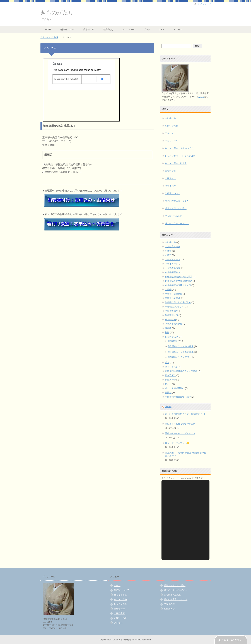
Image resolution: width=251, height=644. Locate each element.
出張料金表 (170, 171)
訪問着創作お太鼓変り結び (178, 397)
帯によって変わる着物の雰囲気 (180, 424)
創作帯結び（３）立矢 (178, 357)
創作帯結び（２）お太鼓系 (181, 352)
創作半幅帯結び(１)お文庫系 (179, 281)
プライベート (172, 264)
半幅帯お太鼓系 (173, 298)
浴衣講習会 (170, 375)
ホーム (117, 585)
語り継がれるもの (174, 216)
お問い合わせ (172, 126)
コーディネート (173, 259)
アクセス (178, 30)
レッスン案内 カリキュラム (179, 148)
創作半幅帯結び (173, 272)
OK (103, 79)
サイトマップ (204, 4)
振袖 (167, 332)
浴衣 (167, 363)
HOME (48, 30)
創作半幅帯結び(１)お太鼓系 (179, 277)
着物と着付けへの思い (176, 208)
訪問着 (168, 393)
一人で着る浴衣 (173, 268)
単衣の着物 (170, 320)
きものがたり (57, 12)
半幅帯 (168, 290)
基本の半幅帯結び (174, 324)
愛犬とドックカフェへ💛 (177, 443)
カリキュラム (120, 595)
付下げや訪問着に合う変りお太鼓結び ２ (185, 414)
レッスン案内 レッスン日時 (180, 156)
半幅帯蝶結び (172, 311)
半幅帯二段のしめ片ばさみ (178, 302)
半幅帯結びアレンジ (175, 307)
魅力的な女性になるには (177, 223)
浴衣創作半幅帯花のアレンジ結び (181, 371)
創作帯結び (173, 341)
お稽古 (168, 255)
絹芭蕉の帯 (170, 380)
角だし (168, 384)
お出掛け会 (170, 118)
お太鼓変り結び (173, 247)
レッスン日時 (120, 599)
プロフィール (129, 30)
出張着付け (108, 30)
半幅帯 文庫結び (174, 294)
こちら (201, 97)
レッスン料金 (120, 604)
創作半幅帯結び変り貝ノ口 (178, 285)
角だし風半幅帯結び (175, 388)
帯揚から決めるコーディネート (180, 433)
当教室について (67, 30)
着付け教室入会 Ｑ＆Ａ (177, 201)
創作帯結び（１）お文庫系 (181, 346)
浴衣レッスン (172, 367)
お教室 (168, 251)
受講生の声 (89, 30)
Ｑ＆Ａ (162, 30)
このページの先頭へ (231, 640)
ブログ (147, 30)
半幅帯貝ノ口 (172, 315)
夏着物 (168, 328)
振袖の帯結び (172, 337)
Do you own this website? (66, 79)
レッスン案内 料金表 (176, 163)
